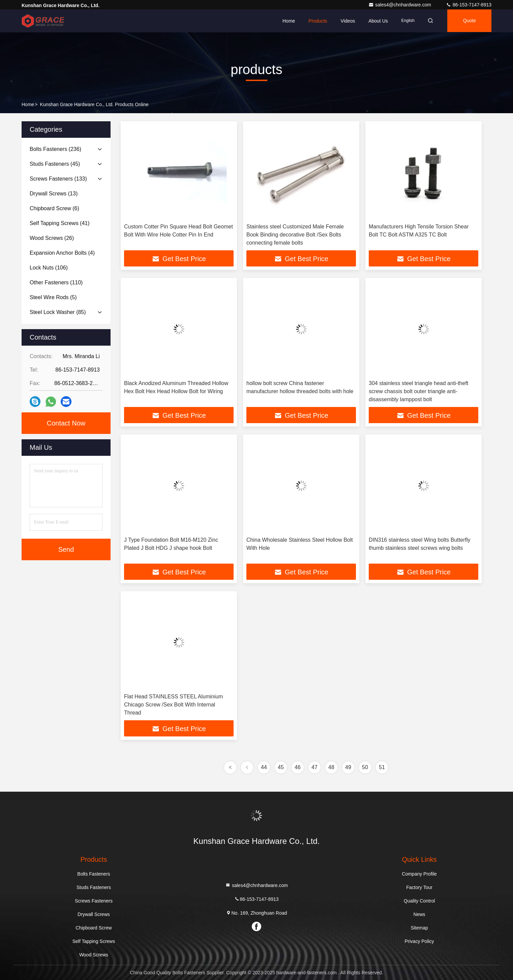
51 (382, 767)
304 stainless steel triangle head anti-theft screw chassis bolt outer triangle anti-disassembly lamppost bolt (418, 391)
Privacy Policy (419, 941)
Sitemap (419, 928)
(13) (54, 194)
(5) (53, 297)
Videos (346, 21)
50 (365, 767)
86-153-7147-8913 (469, 5)
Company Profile (419, 874)
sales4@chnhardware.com (400, 5)
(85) (58, 312)
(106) (49, 268)
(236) (55, 149)
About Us (376, 21)
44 (264, 767)
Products (316, 21)
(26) (52, 238)
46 (298, 767)
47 (314, 767)
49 (348, 767)
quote (469, 21)
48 (331, 767)
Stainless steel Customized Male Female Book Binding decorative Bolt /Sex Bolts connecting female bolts (295, 235)
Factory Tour (419, 887)
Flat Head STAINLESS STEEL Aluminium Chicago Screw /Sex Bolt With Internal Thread (173, 705)
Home (287, 21)
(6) (54, 208)
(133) (58, 179)
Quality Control (419, 901)
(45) (55, 164)
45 (281, 767)
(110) (56, 282)
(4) (62, 253)
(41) (60, 223)
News (419, 914)
